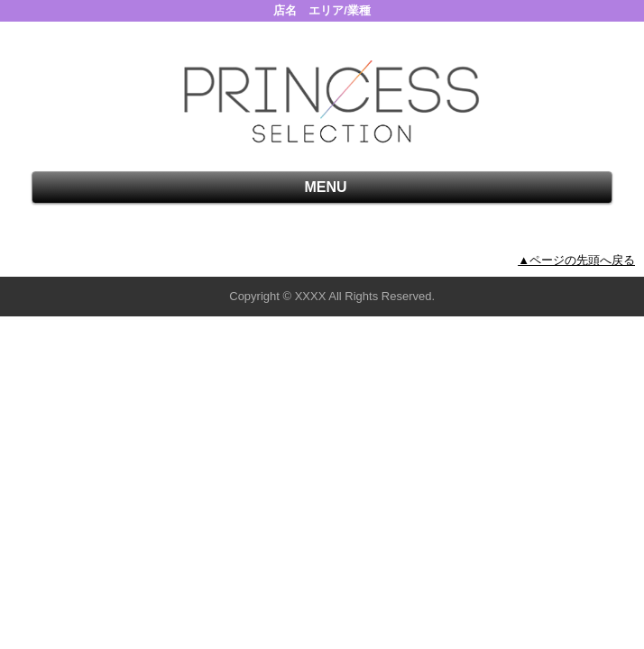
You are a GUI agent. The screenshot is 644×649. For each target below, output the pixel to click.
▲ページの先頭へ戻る (576, 260)
